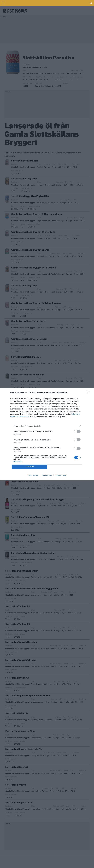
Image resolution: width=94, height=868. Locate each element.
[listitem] (47, 426)
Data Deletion (33, 475)
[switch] (77, 431)
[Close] (89, 393)
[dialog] (47, 434)
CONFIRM (29, 467)
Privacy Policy (61, 475)
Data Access (47, 475)
